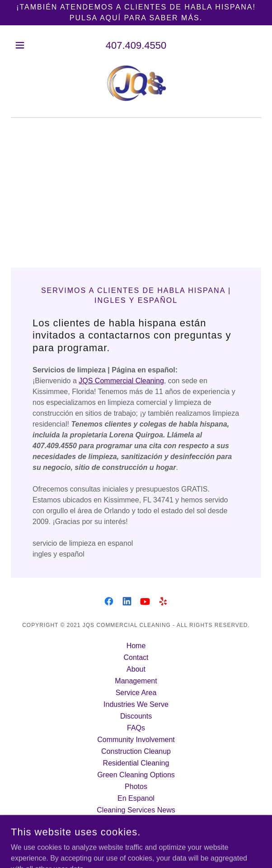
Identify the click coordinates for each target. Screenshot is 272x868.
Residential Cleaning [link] (136, 763)
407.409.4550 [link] (136, 45)
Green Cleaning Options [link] (136, 775)
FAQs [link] (136, 728)
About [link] (136, 669)
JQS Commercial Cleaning (121, 381)
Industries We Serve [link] (136, 704)
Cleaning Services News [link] (136, 810)
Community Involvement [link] (136, 740)
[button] (30, 45)
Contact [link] (136, 657)
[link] (136, 84)
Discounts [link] (136, 716)
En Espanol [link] (136, 798)
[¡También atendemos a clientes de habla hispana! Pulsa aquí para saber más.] (136, 13)
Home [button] (136, 646)
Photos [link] (136, 787)
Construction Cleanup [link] (136, 751)
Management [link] (136, 681)
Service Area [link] (136, 693)
